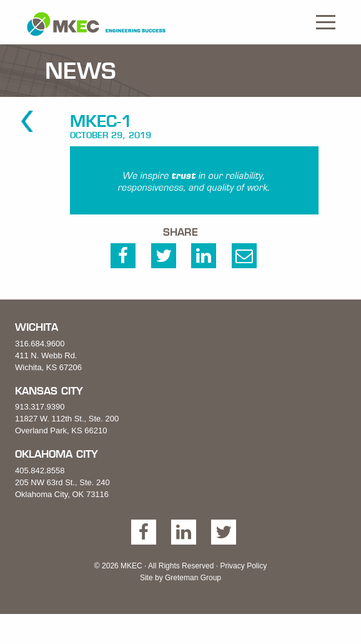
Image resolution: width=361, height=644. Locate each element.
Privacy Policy (243, 566)
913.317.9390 (40, 407)
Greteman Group (193, 578)
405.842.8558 (40, 470)
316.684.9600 (40, 344)
